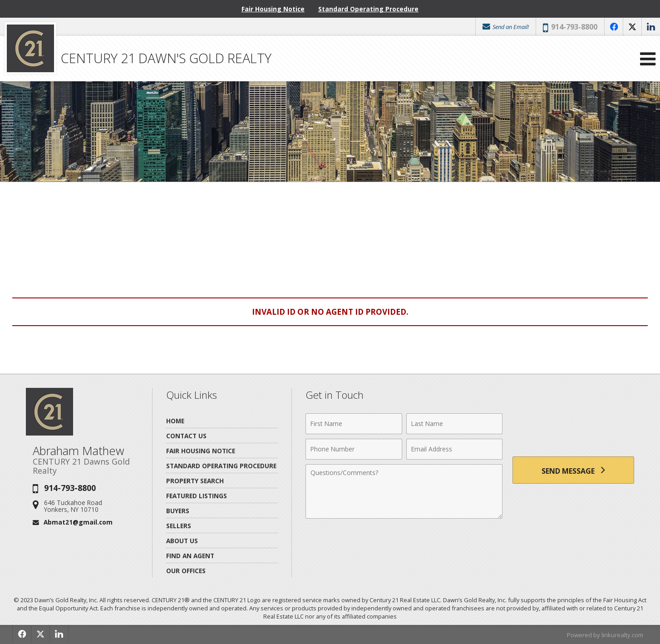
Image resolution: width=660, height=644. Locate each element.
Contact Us (186, 436)
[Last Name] (455, 424)
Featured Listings (197, 496)
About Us (182, 541)
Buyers (178, 511)
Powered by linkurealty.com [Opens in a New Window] (605, 635)
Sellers (179, 526)
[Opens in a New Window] (614, 27)
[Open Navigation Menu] (648, 59)
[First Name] (354, 424)
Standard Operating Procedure (368, 9)
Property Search (195, 481)
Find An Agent (190, 556)
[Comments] (404, 491)
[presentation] (573, 429)
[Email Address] (455, 449)
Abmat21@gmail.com (78, 522)
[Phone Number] (354, 449)
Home (175, 421)
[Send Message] (573, 470)
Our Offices (186, 571)
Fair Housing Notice (273, 9)
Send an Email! (506, 27)
